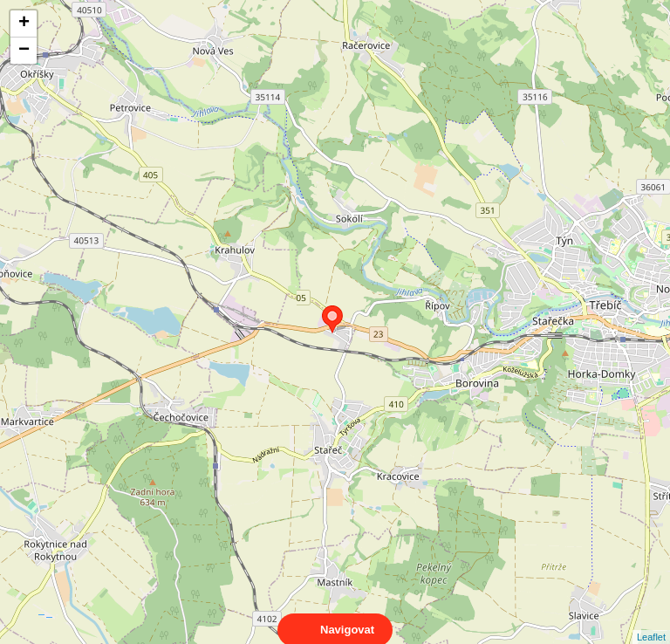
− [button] (24, 51)
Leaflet (651, 621)
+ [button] (24, 24)
